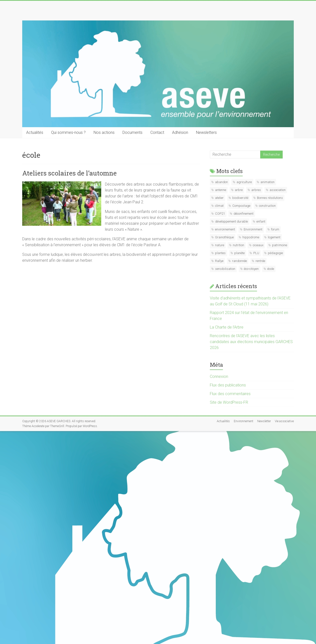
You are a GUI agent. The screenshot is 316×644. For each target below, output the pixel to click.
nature (220, 245)
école (271, 269)
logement (274, 237)
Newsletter (264, 421)
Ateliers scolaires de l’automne (69, 173)
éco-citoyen (251, 269)
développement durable (231, 221)
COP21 (220, 214)
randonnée (239, 261)
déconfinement (244, 214)
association (278, 190)
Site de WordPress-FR (229, 402)
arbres (256, 190)
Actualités (35, 132)
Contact (157, 132)
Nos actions (104, 132)
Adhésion (180, 132)
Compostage (241, 206)
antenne (221, 190)
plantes (220, 253)
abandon (221, 182)
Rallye (219, 261)
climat (219, 206)
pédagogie (275, 253)
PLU (256, 253)
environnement (225, 229)
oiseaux (258, 245)
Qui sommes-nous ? (68, 132)
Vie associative (284, 421)
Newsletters (206, 132)
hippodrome (251, 237)
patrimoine (280, 245)
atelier (219, 198)
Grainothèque (224, 237)
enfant (261, 221)
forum (275, 229)
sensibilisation (225, 269)
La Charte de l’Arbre (227, 327)
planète (239, 253)
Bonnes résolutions (270, 198)
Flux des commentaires (230, 394)
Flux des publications (228, 385)
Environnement (244, 421)
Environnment (253, 229)
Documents (132, 132)
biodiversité (240, 198)
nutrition (238, 245)
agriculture (244, 182)
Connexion (219, 376)
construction (267, 206)
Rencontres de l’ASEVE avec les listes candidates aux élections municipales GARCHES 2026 (251, 342)
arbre (239, 190)
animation (267, 182)
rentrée (260, 261)
